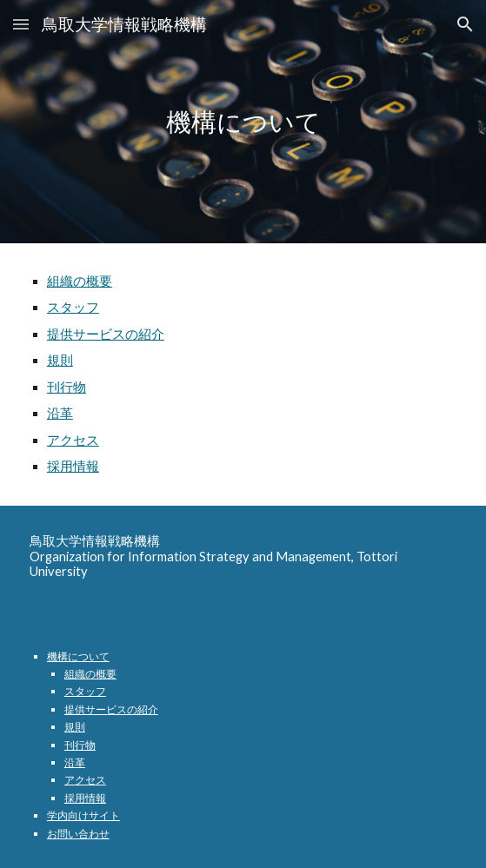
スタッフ (73, 307)
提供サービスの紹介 (106, 334)
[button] (21, 24)
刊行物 (67, 387)
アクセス (73, 440)
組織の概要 (80, 281)
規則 (60, 360)
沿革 (60, 413)
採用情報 (73, 466)
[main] (243, 122)
